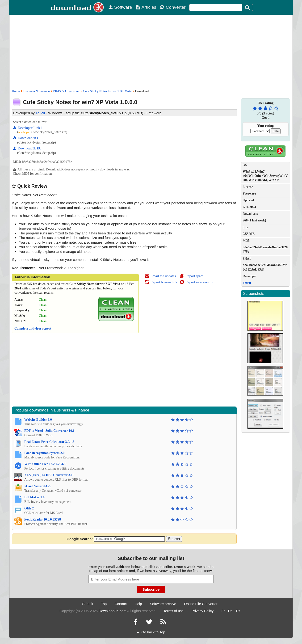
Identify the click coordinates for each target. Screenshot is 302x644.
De (230, 611)
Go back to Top (151, 632)
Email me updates (160, 276)
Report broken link (161, 282)
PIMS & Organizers (66, 91)
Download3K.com (113, 611)
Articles (146, 7)
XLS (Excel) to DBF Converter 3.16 (49, 475)
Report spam (191, 276)
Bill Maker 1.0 (34, 497)
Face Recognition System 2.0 (44, 453)
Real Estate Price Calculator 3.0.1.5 (49, 442)
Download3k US (27, 138)
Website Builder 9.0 (38, 420)
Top (104, 604)
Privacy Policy (203, 611)
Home (16, 91)
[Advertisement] (151, 51)
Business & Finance (37, 91)
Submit (88, 604)
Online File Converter (201, 604)
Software (120, 7)
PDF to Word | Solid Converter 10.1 (49, 431)
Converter (173, 7)
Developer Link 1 (28, 128)
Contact (121, 604)
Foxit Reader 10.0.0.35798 (43, 519)
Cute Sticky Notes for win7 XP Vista (107, 91)
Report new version (196, 282)
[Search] (247, 8)
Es (238, 611)
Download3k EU (27, 148)
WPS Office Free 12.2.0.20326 (45, 464)
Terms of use (174, 611)
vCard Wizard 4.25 (38, 486)
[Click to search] (248, 8)
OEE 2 (29, 508)
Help (138, 604)
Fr (223, 611)
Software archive (163, 604)
